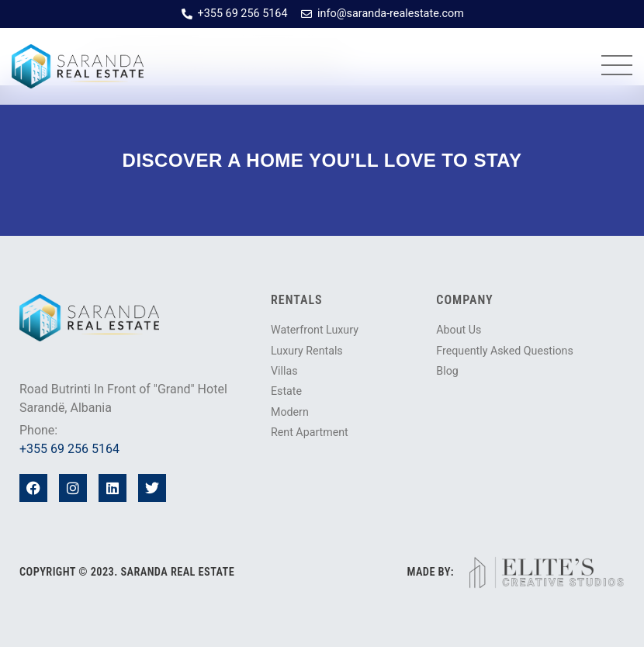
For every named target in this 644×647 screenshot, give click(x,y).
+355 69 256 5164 (69, 449)
